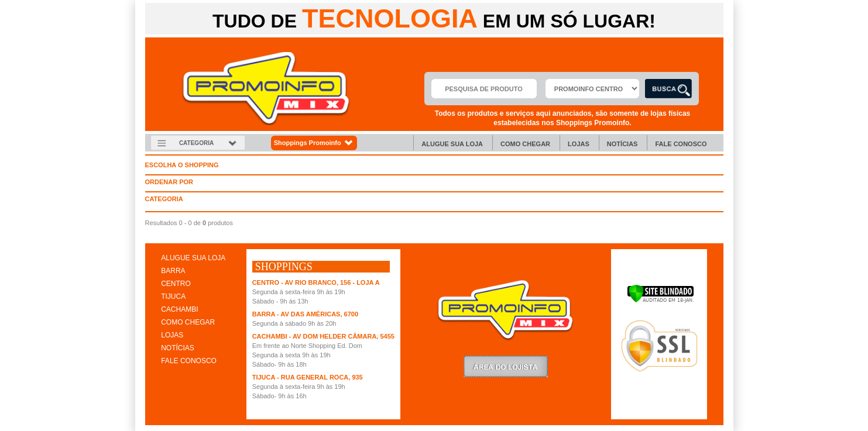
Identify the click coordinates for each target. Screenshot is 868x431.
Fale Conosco (681, 144)
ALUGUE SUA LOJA (193, 258)
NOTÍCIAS (178, 348)
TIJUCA (173, 296)
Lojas (579, 144)
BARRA (173, 271)
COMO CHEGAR (188, 322)
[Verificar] (661, 301)
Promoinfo (266, 89)
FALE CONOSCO (189, 361)
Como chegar (525, 144)
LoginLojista (506, 366)
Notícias (622, 144)
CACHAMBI (179, 309)
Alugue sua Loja (452, 144)
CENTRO (176, 284)
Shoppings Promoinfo (314, 143)
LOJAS (172, 335)
